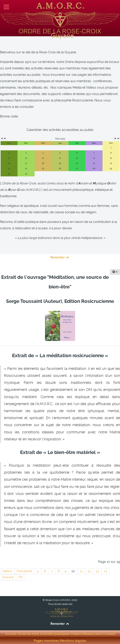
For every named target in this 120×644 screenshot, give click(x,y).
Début (7, 571)
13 (97, 571)
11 (81, 571)
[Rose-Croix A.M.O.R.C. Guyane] (60, 18)
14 (106, 571)
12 (89, 571)
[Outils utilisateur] (115, 272)
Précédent (24, 571)
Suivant (8, 577)
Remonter (60, 257)
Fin (21, 577)
